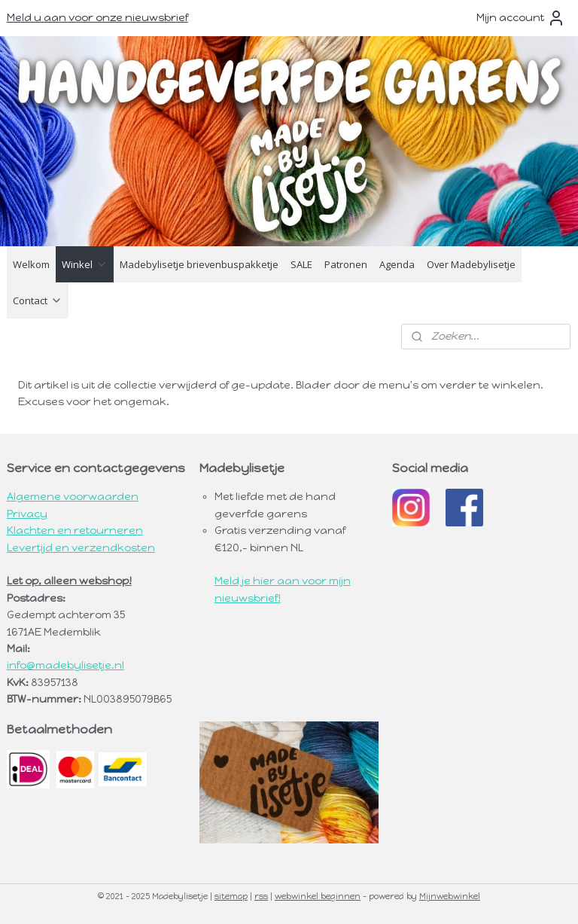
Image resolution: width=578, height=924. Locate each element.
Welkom (31, 264)
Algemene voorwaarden (73, 497)
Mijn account (521, 18)
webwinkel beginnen (318, 897)
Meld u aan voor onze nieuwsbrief (97, 18)
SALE (301, 264)
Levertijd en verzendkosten (81, 548)
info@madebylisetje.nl (65, 665)
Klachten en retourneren (75, 531)
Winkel (85, 264)
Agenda (397, 264)
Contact (38, 300)
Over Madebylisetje (471, 264)
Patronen (346, 264)
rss (261, 897)
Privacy (27, 514)
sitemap (231, 897)
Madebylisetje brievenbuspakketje (199, 264)
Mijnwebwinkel (450, 897)
